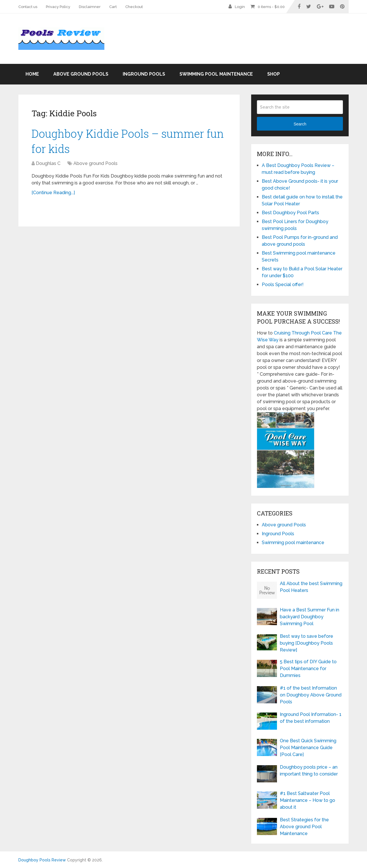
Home (32, 74)
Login (240, 7)
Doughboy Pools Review (42, 860)
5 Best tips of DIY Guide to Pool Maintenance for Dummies (308, 669)
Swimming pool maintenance (216, 74)
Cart (113, 7)
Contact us (28, 7)
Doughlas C (48, 163)
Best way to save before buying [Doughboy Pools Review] (307, 643)
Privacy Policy (58, 7)
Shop (274, 74)
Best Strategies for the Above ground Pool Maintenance (304, 827)
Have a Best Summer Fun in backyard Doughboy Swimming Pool (310, 617)
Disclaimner (90, 7)
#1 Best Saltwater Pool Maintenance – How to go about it (308, 800)
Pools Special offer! (283, 285)
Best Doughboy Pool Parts (290, 213)
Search (300, 124)
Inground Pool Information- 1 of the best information (311, 718)
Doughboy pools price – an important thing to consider (309, 770)
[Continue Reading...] (53, 193)
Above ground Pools (81, 74)
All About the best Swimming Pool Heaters (311, 587)
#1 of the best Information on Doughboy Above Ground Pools (311, 695)
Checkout (134, 7)
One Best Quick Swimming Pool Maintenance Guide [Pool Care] (308, 748)
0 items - (271, 7)
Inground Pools (144, 74)
